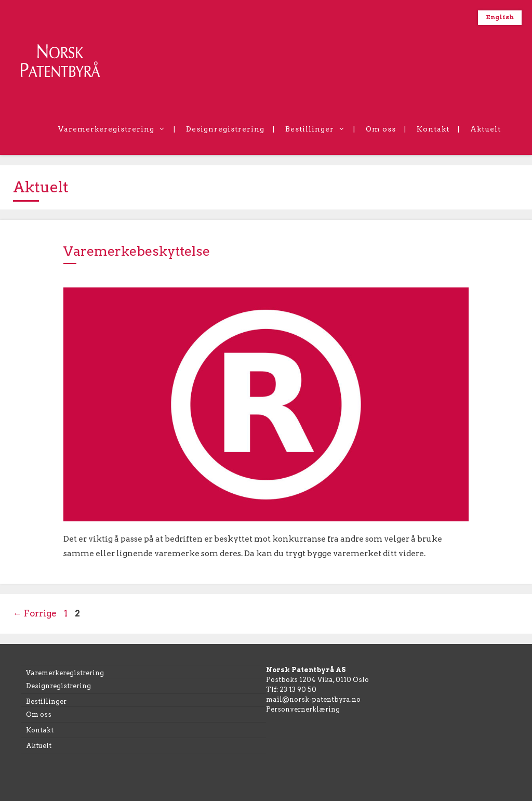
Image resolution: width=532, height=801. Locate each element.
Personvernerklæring (303, 709)
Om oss (381, 129)
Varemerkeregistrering (117, 129)
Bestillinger (320, 129)
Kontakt (433, 129)
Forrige (35, 613)
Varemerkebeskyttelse (137, 251)
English (500, 17)
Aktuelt (486, 129)
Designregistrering (225, 129)
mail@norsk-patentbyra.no (313, 699)
